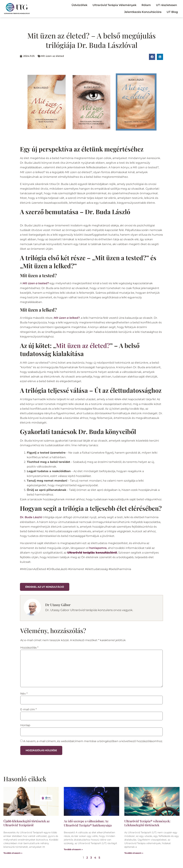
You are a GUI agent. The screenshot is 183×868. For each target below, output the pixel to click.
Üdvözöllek (79, 5)
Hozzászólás (29, 648)
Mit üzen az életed (52, 56)
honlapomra (98, 548)
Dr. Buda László (31, 517)
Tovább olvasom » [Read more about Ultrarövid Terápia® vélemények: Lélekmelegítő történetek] (134, 853)
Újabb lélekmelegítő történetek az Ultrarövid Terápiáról (27, 823)
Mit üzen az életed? (83, 345)
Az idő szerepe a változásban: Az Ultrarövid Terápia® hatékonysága (88, 823)
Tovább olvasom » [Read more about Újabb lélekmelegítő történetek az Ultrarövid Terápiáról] (13, 853)
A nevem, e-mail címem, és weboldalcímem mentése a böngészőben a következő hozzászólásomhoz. (93, 741)
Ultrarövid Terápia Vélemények (114, 5)
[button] (152, 57)
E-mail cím (28, 709)
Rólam (146, 5)
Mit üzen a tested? (36, 283)
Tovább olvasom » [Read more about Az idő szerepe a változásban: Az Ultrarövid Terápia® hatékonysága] (73, 849)
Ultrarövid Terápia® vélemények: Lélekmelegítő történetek (147, 823)
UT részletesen (166, 5)
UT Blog (172, 12)
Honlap (25, 725)
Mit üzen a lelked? (67, 318)
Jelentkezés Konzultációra (143, 12)
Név (24, 694)
